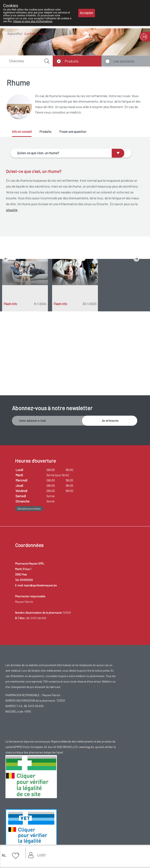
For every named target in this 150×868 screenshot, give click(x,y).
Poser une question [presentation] (73, 131)
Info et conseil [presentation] (22, 131)
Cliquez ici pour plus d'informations (33, 21)
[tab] (23, 133)
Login (41, 855)
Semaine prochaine (29, 509)
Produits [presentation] (45, 131)
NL (4, 855)
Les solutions (124, 61)
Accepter (87, 13)
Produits (72, 61)
